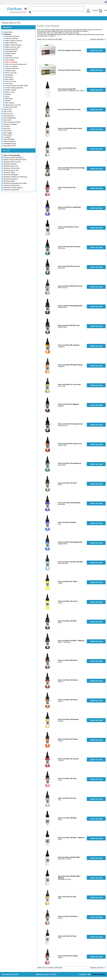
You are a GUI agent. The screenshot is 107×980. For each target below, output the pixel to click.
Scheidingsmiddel (10, 51)
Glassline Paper (9, 71)
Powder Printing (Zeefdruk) (13, 88)
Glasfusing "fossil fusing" (12, 185)
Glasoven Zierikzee (11, 38)
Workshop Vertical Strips (12, 168)
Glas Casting (8, 103)
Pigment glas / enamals (12, 105)
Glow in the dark (10, 81)
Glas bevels (6, 131)
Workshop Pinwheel (10, 164)
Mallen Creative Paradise (12, 45)
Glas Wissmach (8, 116)
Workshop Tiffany (9, 172)
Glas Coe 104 (7, 114)
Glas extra (6, 129)
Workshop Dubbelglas (11, 175)
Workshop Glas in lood (11, 170)
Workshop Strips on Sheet (12, 162)
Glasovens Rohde (10, 107)
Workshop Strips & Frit (11, 166)
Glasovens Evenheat (11, 36)
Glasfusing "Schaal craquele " (13, 187)
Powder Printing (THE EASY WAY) (16, 86)
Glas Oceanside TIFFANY (11, 122)
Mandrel (7, 101)
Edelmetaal (8, 98)
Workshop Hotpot (9, 181)
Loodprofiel (6, 137)
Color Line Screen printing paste (15, 64)
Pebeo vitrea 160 (10, 73)
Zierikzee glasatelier (98, 974)
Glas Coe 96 (7, 109)
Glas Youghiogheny (9, 118)
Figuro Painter (9, 60)
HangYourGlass (9, 53)
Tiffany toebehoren (9, 141)
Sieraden (7, 94)
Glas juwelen (7, 135)
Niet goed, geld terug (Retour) (13, 157)
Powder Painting (10, 90)
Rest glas (6, 126)
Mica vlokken (8, 79)
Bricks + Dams (9, 92)
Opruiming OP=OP (9, 146)
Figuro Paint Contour (11, 58)
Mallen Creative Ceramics (13, 41)
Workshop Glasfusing (11, 179)
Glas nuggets (7, 133)
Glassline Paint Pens (11, 68)
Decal (6, 96)
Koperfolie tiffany (8, 139)
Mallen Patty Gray (10, 43)
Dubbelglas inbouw (9, 144)
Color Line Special (10, 66)
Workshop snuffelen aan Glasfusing (15, 177)
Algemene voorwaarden (11, 190)
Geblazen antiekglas (9, 124)
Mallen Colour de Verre (12, 47)
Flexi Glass (8, 83)
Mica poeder (8, 77)
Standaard (8, 56)
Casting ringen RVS (11, 49)
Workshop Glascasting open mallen (15, 183)
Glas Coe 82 (7, 111)
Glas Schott (6, 120)
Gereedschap (7, 32)
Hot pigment (8, 75)
